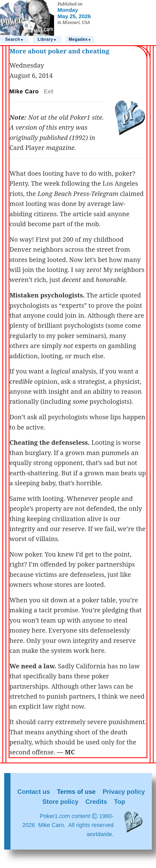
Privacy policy (124, 792)
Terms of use (76, 792)
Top (120, 802)
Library (47, 40)
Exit (49, 91)
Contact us (34, 792)
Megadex (80, 40)
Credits (96, 802)
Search (15, 40)
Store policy (60, 802)
